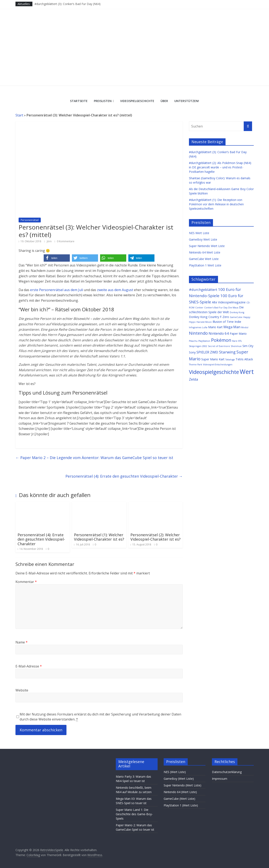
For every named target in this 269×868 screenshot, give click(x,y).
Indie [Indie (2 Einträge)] (238, 322)
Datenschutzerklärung (227, 772)
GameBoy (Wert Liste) (179, 779)
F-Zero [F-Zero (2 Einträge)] (224, 317)
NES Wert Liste (199, 233)
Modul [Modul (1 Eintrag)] (245, 327)
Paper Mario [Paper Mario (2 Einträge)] (238, 334)
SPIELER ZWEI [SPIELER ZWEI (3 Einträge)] (207, 352)
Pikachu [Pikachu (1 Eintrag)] (193, 341)
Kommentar (26, 582)
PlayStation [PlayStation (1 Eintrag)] (204, 341)
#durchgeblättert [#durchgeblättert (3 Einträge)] (203, 290)
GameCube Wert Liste (204, 259)
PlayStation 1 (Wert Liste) (181, 805)
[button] (57, 258)
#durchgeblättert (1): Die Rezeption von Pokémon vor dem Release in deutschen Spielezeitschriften (216, 204)
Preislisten (103, 101)
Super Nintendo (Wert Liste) (182, 785)
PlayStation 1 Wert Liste (205, 265)
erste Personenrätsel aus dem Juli (57, 290)
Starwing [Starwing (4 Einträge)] (227, 352)
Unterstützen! (187, 101)
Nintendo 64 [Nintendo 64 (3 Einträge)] (219, 333)
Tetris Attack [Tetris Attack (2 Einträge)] (244, 359)
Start (19, 115)
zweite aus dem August (115, 290)
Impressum (220, 779)
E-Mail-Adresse (29, 666)
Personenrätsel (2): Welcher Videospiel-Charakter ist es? (156, 537)
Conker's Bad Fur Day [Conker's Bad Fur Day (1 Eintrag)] (216, 308)
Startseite (79, 101)
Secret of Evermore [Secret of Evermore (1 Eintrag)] (219, 346)
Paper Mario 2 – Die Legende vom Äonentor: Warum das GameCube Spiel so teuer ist (94, 458)
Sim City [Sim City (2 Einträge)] (248, 346)
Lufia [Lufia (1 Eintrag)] (205, 327)
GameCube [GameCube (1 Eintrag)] (236, 317)
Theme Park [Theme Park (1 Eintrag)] (196, 365)
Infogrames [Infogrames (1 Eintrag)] (195, 327)
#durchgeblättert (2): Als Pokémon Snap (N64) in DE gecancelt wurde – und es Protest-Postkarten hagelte (220, 167)
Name (22, 642)
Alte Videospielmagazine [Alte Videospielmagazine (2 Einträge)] (229, 302)
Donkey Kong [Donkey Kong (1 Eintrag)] (237, 312)
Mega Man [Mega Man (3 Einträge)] (232, 327)
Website (22, 690)
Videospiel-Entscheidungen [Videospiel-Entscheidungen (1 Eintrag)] (218, 365)
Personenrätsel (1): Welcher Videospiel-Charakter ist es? (99, 537)
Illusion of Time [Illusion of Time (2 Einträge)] (223, 322)
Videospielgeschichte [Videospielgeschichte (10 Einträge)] (214, 372)
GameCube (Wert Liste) (179, 799)
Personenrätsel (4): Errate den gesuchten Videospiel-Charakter (124, 476)
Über (164, 101)
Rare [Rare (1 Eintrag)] (235, 341)
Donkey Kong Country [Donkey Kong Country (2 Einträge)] (204, 317)
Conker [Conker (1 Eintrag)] (199, 308)
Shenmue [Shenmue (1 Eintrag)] (236, 346)
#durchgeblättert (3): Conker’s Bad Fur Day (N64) (68, 4)
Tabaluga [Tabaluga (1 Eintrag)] (230, 360)
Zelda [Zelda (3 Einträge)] (193, 379)
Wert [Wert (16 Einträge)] (247, 372)
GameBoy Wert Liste (203, 239)
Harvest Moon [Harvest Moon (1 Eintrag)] (204, 322)
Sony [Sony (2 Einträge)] (192, 352)
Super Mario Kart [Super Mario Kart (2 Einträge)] (213, 359)
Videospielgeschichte (137, 101)
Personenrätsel (30, 220)
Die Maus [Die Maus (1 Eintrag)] (233, 308)
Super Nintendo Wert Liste (207, 246)
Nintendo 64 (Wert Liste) (180, 792)
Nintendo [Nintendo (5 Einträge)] (198, 333)
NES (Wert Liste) (175, 772)
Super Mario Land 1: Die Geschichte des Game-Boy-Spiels (134, 814)
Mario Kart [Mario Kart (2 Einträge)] (215, 327)
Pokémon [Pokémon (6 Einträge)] (221, 340)
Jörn (50, 241)
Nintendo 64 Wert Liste (205, 252)
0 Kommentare (64, 241)
